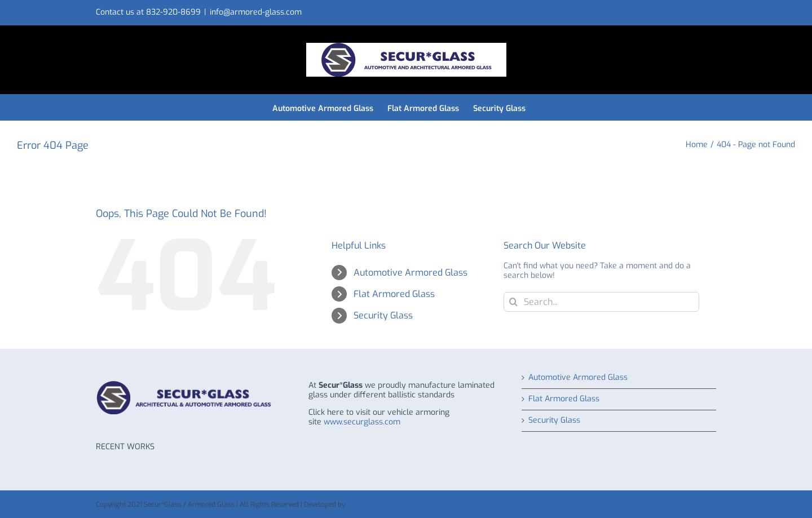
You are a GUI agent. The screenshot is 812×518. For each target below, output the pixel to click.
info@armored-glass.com (256, 12)
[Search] (513, 302)
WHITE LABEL (368, 504)
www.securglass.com (362, 422)
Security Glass (383, 315)
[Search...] (601, 302)
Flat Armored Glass (394, 294)
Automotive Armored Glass (411, 273)
